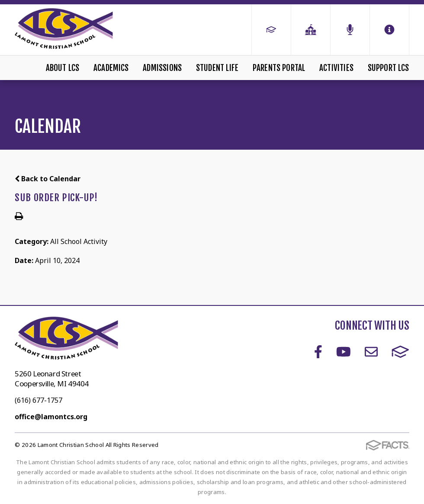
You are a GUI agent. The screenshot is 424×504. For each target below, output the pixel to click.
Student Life (217, 68)
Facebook (318, 352)
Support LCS (389, 68)
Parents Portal (279, 68)
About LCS (63, 68)
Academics (111, 68)
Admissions (162, 68)
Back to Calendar (48, 179)
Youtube (344, 352)
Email (371, 352)
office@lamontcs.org (51, 417)
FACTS (400, 352)
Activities (336, 68)
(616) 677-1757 (39, 400)
